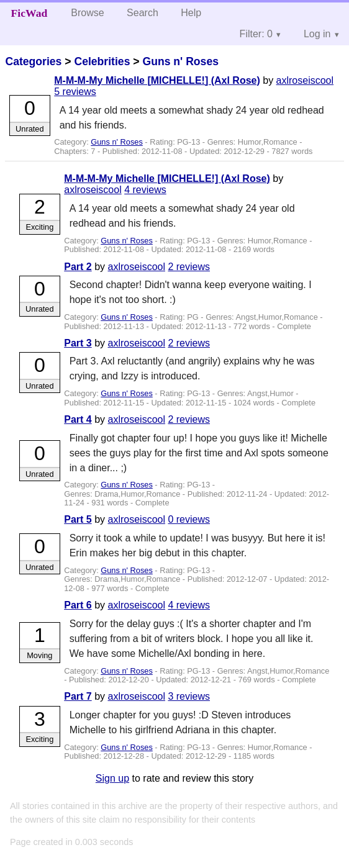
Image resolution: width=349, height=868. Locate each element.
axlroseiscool (305, 80)
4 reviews (145, 190)
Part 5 (78, 519)
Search (143, 13)
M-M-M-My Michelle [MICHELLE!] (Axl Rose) (157, 80)
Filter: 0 (256, 34)
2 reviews (189, 267)
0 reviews (189, 519)
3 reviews (189, 696)
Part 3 (78, 343)
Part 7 (78, 696)
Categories (33, 61)
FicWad (29, 13)
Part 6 (78, 605)
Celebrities (102, 61)
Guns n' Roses (180, 61)
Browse (87, 13)
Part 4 (78, 419)
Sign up (112, 778)
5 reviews (75, 92)
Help (191, 13)
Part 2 (78, 267)
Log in (317, 34)
